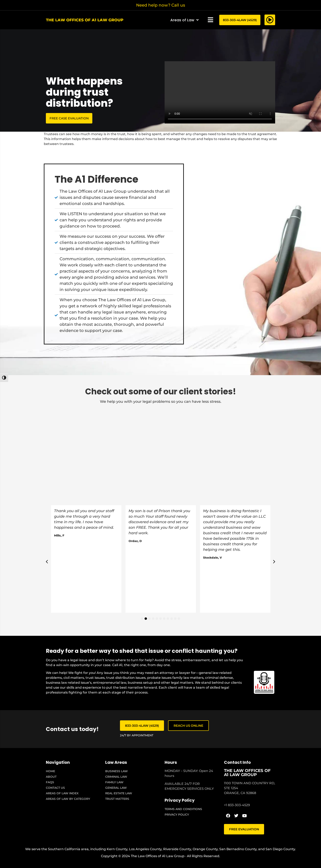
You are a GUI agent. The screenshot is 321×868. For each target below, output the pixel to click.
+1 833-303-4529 (237, 805)
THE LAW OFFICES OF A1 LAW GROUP (247, 773)
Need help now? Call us (161, 5)
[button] (210, 20)
